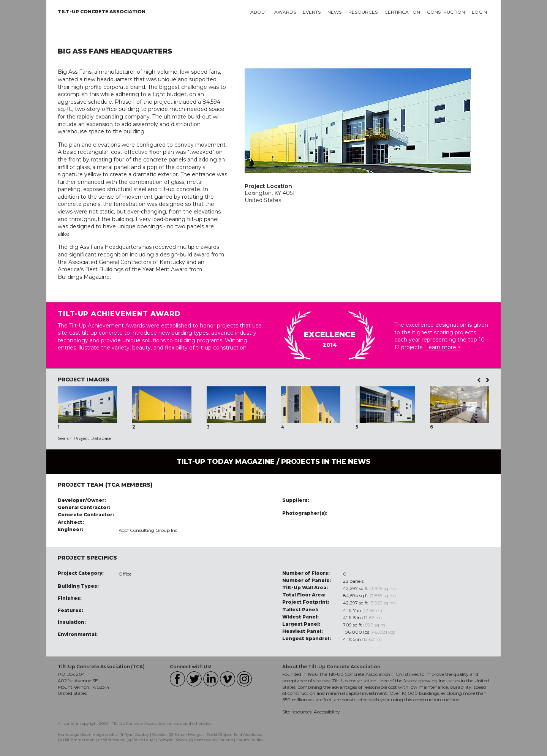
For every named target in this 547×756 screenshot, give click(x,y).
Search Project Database (85, 438)
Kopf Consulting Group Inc (148, 530)
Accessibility (327, 712)
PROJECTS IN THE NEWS (326, 462)
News (334, 12)
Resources (363, 12)
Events (312, 12)
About (259, 12)
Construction (446, 12)
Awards (285, 12)
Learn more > (443, 347)
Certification (402, 12)
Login (479, 12)
